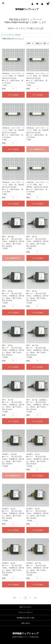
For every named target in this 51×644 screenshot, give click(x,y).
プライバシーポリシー (26, 612)
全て (2, 35)
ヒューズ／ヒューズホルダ (13, 35)
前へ (15, 598)
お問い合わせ (26, 623)
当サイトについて (26, 607)
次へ (36, 598)
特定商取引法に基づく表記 (26, 618)
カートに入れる (13, 95)
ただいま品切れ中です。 (38, 149)
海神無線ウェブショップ (25, 9)
